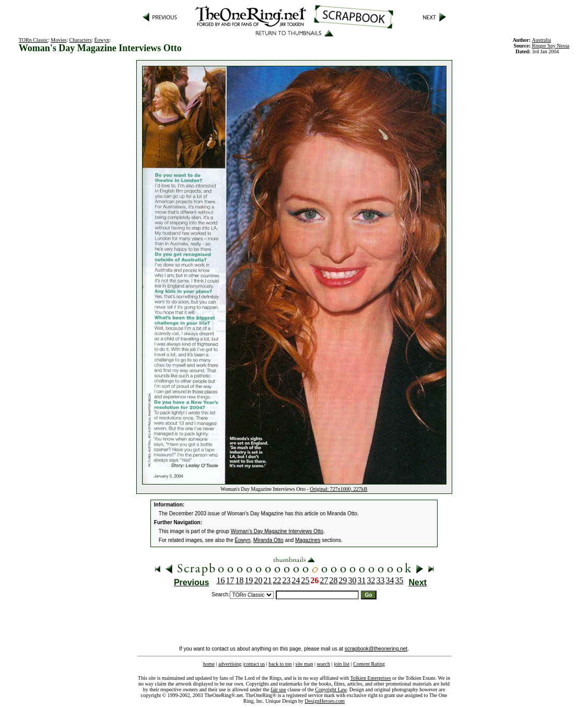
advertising (230, 664)
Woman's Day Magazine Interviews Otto (277, 531)
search (323, 664)
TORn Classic (33, 40)
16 (221, 580)
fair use (278, 689)
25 (305, 580)
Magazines (308, 540)
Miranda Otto (268, 540)
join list (342, 664)
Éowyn (102, 40)
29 (343, 580)
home (209, 664)
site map (304, 664)
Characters (81, 40)
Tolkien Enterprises (371, 678)
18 (240, 580)
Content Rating (369, 664)
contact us (254, 664)
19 (249, 580)
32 (371, 580)
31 (362, 580)
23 (287, 580)
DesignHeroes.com (325, 701)
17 (230, 580)
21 (268, 580)
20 (258, 580)
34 (390, 580)
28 (334, 580)
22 (277, 580)
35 (399, 580)
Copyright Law (331, 689)
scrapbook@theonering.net (376, 649)
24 (296, 580)
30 (352, 580)
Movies (58, 40)
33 (381, 580)
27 (324, 580)
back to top (280, 664)
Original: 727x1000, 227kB (338, 489)
